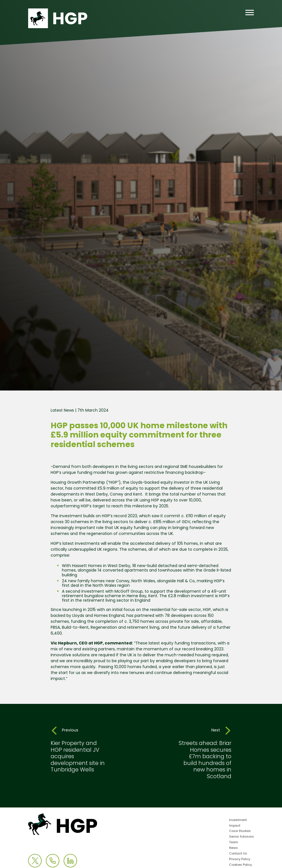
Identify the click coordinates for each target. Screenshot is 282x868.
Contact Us (238, 854)
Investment (238, 820)
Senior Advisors (241, 837)
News (233, 848)
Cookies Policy (240, 865)
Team (234, 843)
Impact (235, 826)
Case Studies (240, 831)
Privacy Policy (240, 859)
